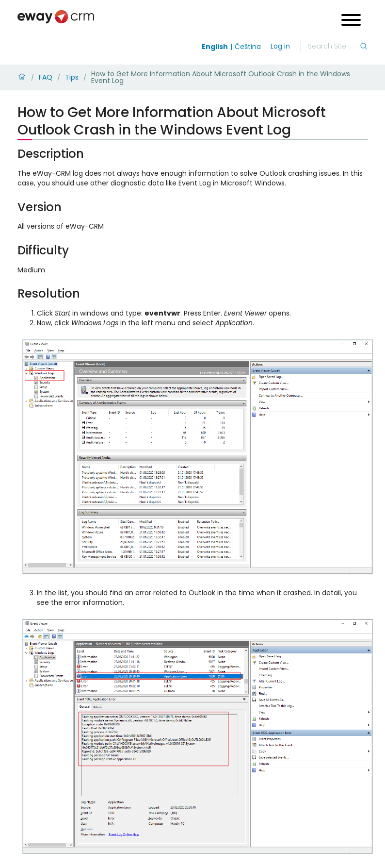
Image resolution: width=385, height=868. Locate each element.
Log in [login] (280, 46)
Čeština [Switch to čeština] (248, 47)
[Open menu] (351, 21)
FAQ (46, 77)
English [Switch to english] (215, 47)
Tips (72, 77)
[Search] (334, 47)
